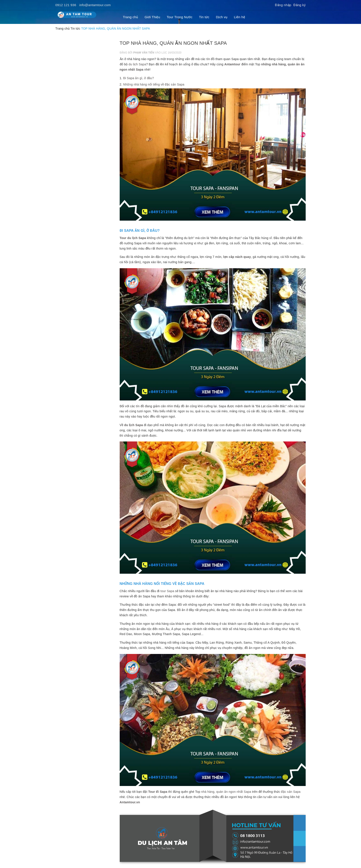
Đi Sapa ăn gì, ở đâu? (139, 78)
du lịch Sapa (137, 64)
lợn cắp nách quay (237, 257)
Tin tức (204, 17)
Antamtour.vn (130, 802)
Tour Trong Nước (180, 17)
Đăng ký (300, 5)
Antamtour (232, 64)
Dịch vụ (222, 17)
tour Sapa (167, 591)
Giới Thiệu (152, 17)
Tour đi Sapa (158, 792)
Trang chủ (131, 17)
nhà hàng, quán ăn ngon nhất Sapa (226, 792)
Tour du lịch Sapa (133, 238)
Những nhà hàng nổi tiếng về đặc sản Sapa (154, 84)
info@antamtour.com (95, 5)
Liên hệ (239, 17)
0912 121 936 (66, 5)
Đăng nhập (283, 5)
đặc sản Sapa (291, 792)
